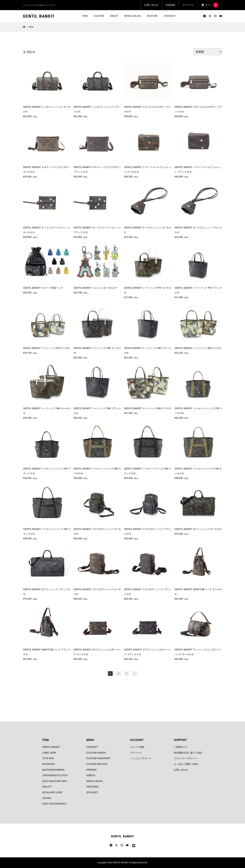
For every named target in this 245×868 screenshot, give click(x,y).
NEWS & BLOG (133, 16)
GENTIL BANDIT (51, 747)
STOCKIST (170, 16)
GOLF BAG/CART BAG (55, 781)
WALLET (47, 787)
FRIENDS (91, 770)
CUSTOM (99, 16)
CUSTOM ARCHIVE (97, 764)
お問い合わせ (151, 5)
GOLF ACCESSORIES (54, 804)
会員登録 (170, 5)
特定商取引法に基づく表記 (188, 753)
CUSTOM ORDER (96, 753)
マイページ (188, 5)
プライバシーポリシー (186, 758)
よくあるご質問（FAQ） (187, 764)
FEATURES (93, 787)
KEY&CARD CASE (52, 792)
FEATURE (152, 16)
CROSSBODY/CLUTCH (55, 775)
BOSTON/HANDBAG (53, 770)
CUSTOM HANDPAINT (98, 758)
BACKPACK (49, 764)
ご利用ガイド (181, 747)
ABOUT (114, 16)
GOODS (47, 798)
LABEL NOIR (49, 753)
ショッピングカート (141, 758)
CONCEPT (92, 747)
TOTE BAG (48, 758)
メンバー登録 (137, 747)
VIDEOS (91, 775)
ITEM (85, 16)
